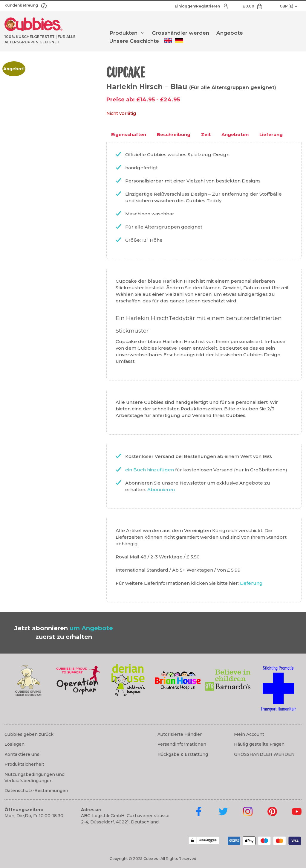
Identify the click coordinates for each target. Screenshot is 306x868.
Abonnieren (161, 489)
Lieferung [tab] (271, 134)
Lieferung (251, 583)
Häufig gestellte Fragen (259, 744)
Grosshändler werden (180, 33)
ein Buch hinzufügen (150, 470)
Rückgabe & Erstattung (183, 754)
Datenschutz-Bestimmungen (36, 791)
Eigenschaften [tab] (129, 134)
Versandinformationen (182, 744)
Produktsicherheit (24, 764)
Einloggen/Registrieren (198, 6)
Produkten (123, 33)
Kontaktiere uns (22, 754)
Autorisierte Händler (180, 734)
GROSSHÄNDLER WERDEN (264, 754)
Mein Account (249, 734)
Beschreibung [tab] (174, 134)
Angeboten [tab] (235, 134)
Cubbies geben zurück (29, 734)
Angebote (230, 33)
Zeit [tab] (206, 134)
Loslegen (14, 744)
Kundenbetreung (22, 5)
